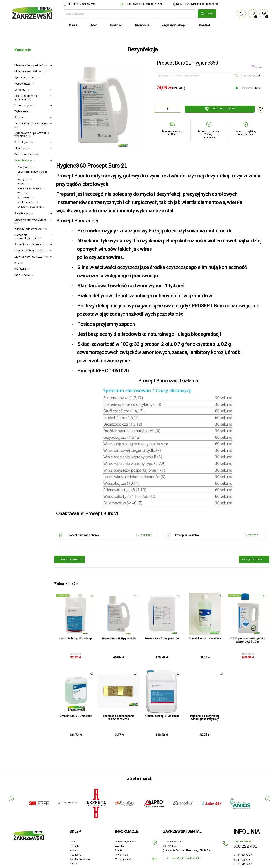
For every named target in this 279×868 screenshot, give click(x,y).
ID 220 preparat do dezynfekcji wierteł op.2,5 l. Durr (248, 640)
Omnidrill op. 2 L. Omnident (205, 639)
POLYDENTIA (24, 275)
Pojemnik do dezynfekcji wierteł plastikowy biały (205, 718)
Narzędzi (25, 179)
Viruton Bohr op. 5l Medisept (162, 716)
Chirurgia (22, 148)
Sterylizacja (24, 213)
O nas (73, 842)
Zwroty (118, 850)
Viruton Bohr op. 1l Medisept (76, 639)
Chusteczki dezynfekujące (32, 173)
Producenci (76, 855)
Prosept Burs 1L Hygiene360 (119, 639)
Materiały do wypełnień (31, 65)
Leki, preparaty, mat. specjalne (27, 97)
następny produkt (254, 559)
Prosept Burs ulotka (213, 535)
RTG (19, 263)
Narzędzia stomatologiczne (28, 236)
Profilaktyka (24, 142)
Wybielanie (23, 111)
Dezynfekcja (25, 160)
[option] (101, 106)
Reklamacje (121, 855)
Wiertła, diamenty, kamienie (31, 125)
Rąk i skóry (26, 198)
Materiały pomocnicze (31, 257)
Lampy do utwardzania (31, 250)
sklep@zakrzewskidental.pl (186, 858)
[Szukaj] (130, 14)
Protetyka (22, 269)
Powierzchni (26, 167)
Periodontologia (27, 154)
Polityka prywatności (126, 842)
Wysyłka (119, 846)
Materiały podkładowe (31, 71)
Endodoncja (25, 105)
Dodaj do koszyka (220, 109)
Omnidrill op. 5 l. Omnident (76, 716)
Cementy (22, 90)
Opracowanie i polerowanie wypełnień (32, 134)
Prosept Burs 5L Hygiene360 (162, 639)
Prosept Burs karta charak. (105, 535)
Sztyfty (21, 117)
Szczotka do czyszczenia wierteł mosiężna (119, 718)
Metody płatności (124, 859)
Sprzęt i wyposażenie (30, 244)
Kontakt (74, 864)
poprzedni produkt (70, 559)
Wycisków (25, 193)
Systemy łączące (27, 78)
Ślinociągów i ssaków (31, 188)
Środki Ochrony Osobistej (30, 221)
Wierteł (23, 184)
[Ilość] (167, 109)
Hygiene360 (194, 76)
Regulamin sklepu (80, 859)
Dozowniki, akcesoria (31, 207)
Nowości (74, 850)
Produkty (74, 846)
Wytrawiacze (25, 84)
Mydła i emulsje (28, 202)
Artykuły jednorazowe (31, 229)
